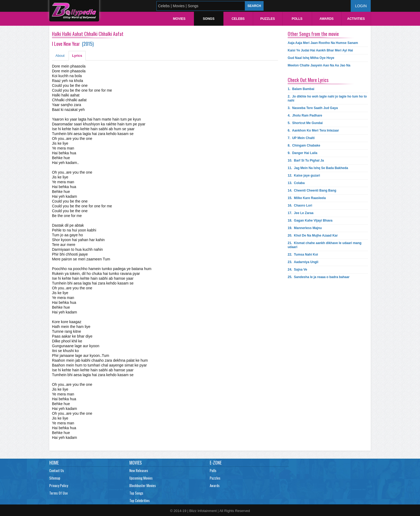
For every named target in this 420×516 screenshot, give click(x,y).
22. (303, 255)
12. (304, 175)
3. (313, 108)
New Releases (139, 470)
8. (304, 145)
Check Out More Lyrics (308, 80)
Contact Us (57, 470)
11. (318, 168)
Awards (327, 19)
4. (305, 115)
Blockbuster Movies (143, 485)
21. (325, 245)
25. (319, 277)
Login (361, 6)
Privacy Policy (59, 485)
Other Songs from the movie (313, 34)
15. (307, 198)
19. (305, 228)
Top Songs (136, 493)
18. (310, 220)
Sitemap (55, 478)
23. (303, 262)
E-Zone (216, 463)
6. (313, 130)
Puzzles (268, 19)
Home (54, 463)
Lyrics (77, 56)
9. (303, 153)
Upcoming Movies (141, 478)
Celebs (238, 19)
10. (306, 160)
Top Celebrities (140, 500)
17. (301, 213)
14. (312, 190)
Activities (356, 19)
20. (313, 235)
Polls (297, 19)
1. (301, 89)
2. (327, 98)
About (60, 56)
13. (296, 183)
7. (301, 138)
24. (297, 270)
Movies (179, 19)
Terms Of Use (59, 493)
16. (300, 205)
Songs (209, 19)
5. (305, 123)
